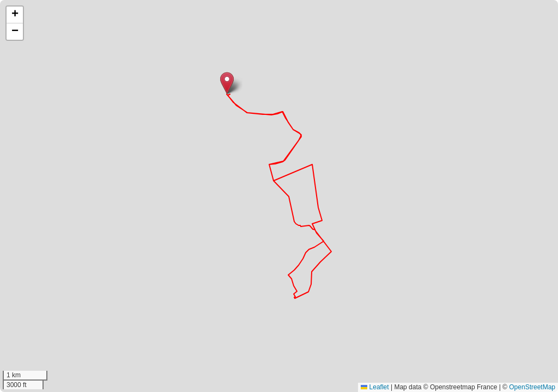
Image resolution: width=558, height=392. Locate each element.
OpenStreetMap (532, 387)
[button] (227, 83)
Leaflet (375, 387)
